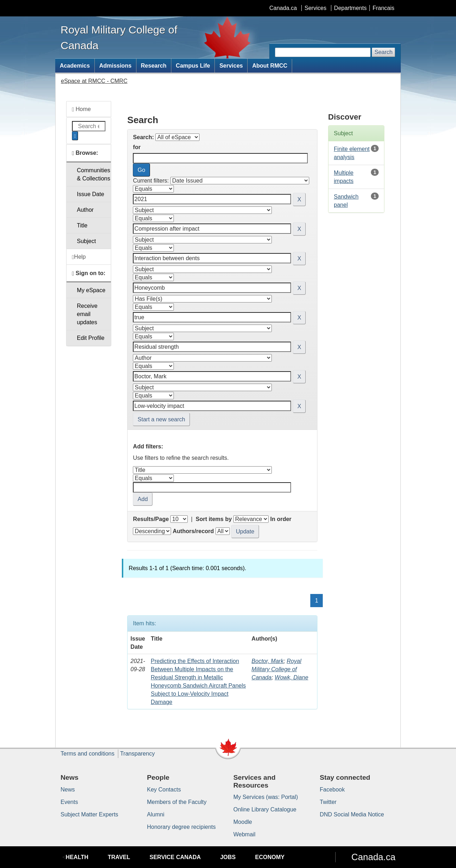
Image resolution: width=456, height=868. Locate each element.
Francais (384, 8)
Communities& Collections (94, 174)
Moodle (243, 822)
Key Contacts (164, 790)
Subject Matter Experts (89, 814)
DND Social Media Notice (352, 814)
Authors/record (193, 531)
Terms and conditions (87, 754)
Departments (351, 8)
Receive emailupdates (87, 314)
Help (79, 257)
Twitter (328, 802)
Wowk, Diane (291, 677)
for (137, 147)
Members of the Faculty (177, 802)
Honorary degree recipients (182, 827)
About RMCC (270, 66)
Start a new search (161, 419)
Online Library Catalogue (265, 809)
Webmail (244, 834)
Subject (86, 241)
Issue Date (90, 194)
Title (82, 225)
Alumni (156, 814)
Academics (75, 66)
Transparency (137, 754)
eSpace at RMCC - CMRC (94, 81)
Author (85, 210)
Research (154, 66)
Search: (143, 137)
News (68, 790)
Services (315, 8)
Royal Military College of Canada (276, 669)
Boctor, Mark (268, 661)
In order (281, 519)
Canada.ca (283, 8)
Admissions (115, 66)
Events (69, 802)
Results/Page (151, 519)
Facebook (332, 790)
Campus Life (193, 66)
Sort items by (214, 519)
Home (81, 109)
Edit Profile (91, 338)
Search (384, 52)
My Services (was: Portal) (266, 797)
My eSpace (91, 290)
